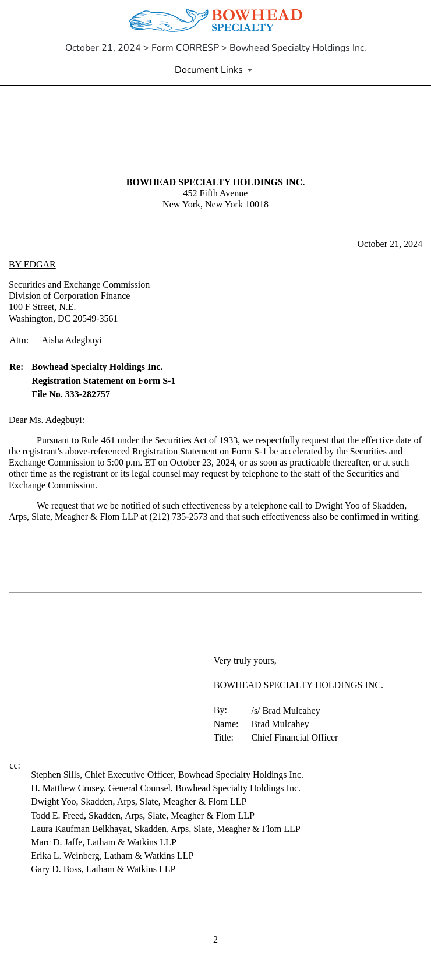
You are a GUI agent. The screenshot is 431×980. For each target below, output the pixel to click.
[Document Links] (216, 70)
